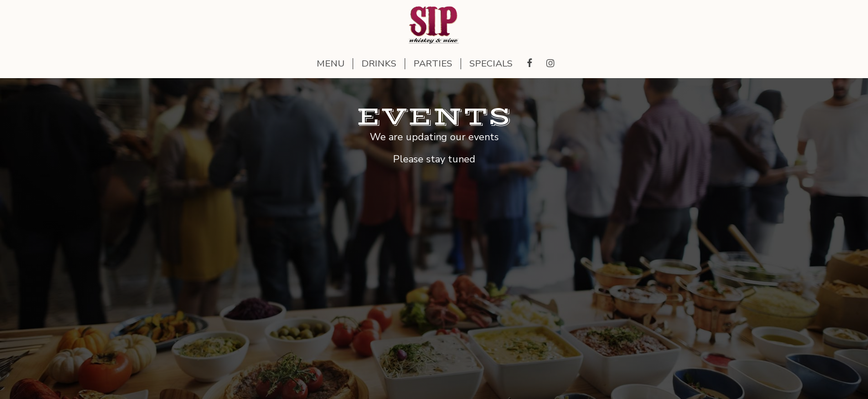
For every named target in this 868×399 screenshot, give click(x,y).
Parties (433, 64)
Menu (330, 64)
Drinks (379, 64)
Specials (491, 64)
